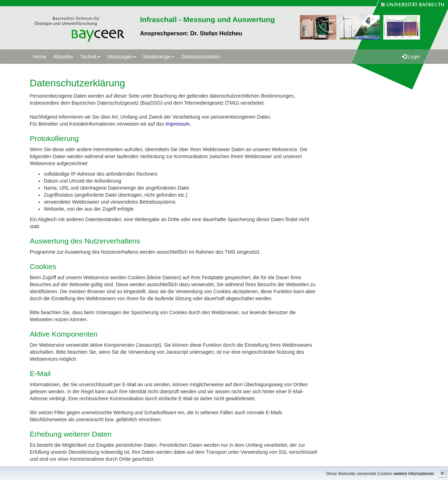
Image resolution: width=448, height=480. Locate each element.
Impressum (178, 124)
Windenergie (159, 57)
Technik (90, 57)
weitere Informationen (414, 474)
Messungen (122, 57)
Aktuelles (63, 57)
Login (411, 57)
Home (40, 57)
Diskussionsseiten (201, 57)
